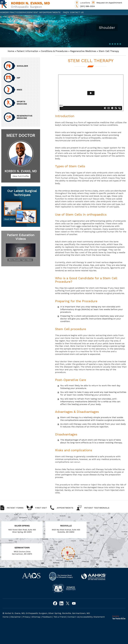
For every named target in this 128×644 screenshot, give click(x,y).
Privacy (26, 617)
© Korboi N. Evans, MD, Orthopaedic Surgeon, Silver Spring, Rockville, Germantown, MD (46, 613)
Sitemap (36, 617)
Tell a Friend (60, 617)
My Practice (13, 12)
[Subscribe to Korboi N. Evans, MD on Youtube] (74, 603)
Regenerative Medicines (83, 51)
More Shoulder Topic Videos (20, 260)
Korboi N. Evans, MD (21, 171)
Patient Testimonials (97, 508)
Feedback (47, 617)
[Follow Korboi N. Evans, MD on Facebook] (55, 603)
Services (25, 12)
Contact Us (77, 12)
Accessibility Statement (92, 617)
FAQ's (65, 12)
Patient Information (28, 51)
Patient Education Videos (21, 237)
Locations (85, 3)
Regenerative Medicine (25, 117)
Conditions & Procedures (54, 51)
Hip (18, 78)
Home (3, 12)
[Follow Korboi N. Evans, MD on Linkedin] (61, 603)
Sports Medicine (22, 103)
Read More (10, 219)
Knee (20, 90)
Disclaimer (16, 617)
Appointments (52, 12)
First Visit (41, 508)
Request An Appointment (109, 3)
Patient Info (37, 12)
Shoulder (22, 66)
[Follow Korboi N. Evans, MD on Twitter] (68, 603)
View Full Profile (21, 176)
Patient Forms (15, 508)
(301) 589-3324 (87, 6)
